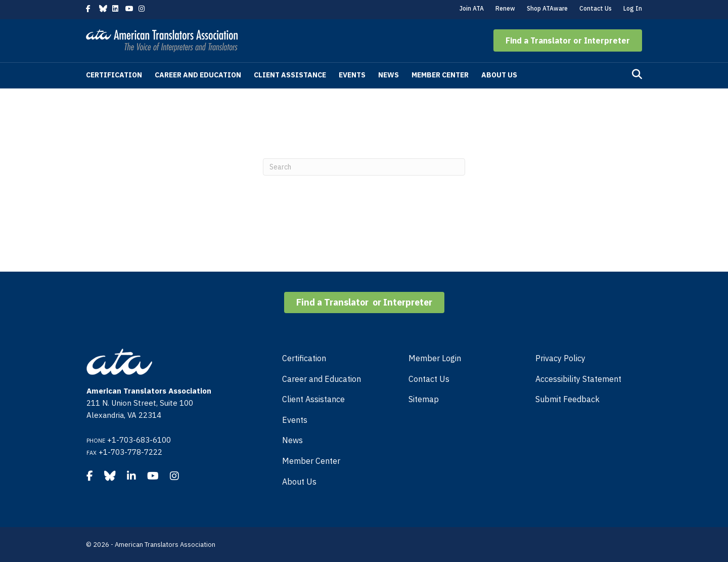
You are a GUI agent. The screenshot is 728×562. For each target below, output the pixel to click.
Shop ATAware (547, 8)
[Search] (637, 74)
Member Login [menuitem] (435, 358)
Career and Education (198, 75)
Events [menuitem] (295, 420)
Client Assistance (290, 75)
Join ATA (472, 8)
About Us (499, 75)
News (389, 75)
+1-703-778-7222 (130, 452)
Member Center (440, 75)
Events (352, 75)
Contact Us (596, 8)
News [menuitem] (292, 440)
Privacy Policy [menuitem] (560, 358)
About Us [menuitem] (299, 482)
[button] (568, 40)
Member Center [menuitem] (311, 461)
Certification (114, 75)
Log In (633, 8)
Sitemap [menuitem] (424, 399)
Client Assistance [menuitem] (313, 399)
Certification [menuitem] (304, 358)
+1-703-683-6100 (139, 440)
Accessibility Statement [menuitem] (578, 379)
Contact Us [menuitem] (429, 379)
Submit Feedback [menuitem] (567, 399)
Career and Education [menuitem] (322, 379)
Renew (505, 8)
